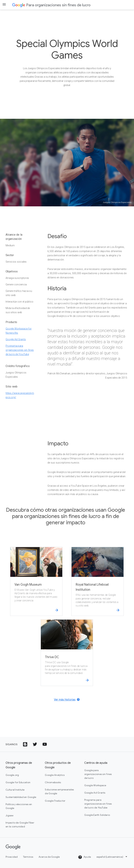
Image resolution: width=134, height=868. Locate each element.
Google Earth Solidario (97, 815)
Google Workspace (95, 785)
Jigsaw (10, 815)
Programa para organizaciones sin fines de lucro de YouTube (20, 350)
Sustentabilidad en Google (21, 797)
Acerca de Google (49, 857)
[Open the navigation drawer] (4, 4)
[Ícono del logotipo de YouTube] (45, 744)
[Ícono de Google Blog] (25, 744)
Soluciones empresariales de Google (59, 791)
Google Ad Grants (16, 339)
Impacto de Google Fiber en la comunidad (20, 825)
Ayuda (85, 857)
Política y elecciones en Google (19, 806)
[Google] (13, 847)
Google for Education (18, 782)
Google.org (12, 775)
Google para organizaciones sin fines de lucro (98, 774)
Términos (28, 857)
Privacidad (12, 857)
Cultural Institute (15, 790)
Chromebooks (53, 782)
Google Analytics (55, 775)
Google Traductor (55, 801)
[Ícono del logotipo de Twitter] (35, 744)
